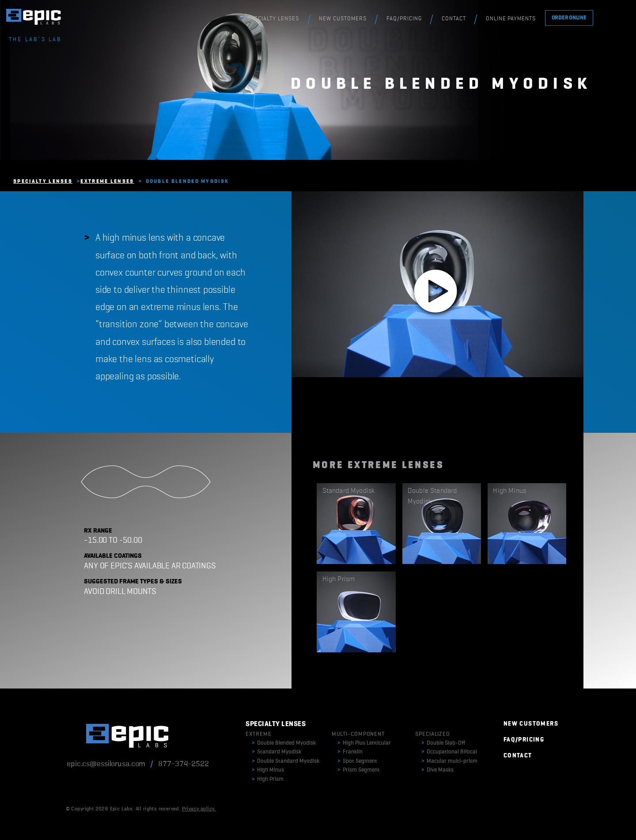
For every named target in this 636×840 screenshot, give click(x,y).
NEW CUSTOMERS (343, 19)
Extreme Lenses (107, 182)
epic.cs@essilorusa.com (106, 764)
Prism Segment (359, 770)
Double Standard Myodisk (286, 761)
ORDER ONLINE (569, 18)
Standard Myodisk (276, 752)
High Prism (268, 779)
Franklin (350, 752)
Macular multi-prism (449, 761)
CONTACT (454, 19)
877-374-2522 (183, 764)
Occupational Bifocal (449, 752)
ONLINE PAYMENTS (511, 19)
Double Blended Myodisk (284, 743)
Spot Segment (357, 761)
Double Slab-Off (443, 743)
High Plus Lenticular (364, 743)
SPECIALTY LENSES (273, 19)
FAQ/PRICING (404, 19)
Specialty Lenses (43, 182)
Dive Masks (437, 770)
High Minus (268, 770)
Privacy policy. (199, 809)
